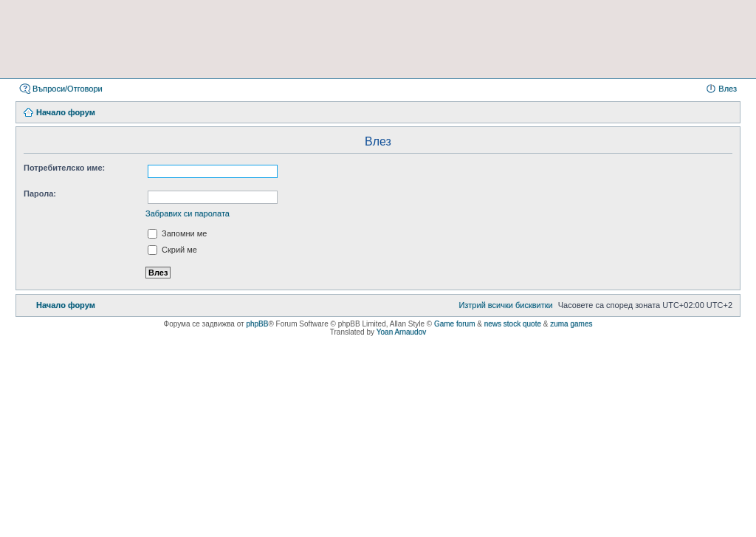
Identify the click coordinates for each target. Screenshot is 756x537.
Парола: (40, 194)
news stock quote (513, 324)
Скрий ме (172, 250)
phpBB (257, 324)
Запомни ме (177, 233)
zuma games (571, 324)
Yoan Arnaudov (401, 332)
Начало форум (66, 112)
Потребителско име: (64, 168)
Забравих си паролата (188, 213)
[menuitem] (505, 305)
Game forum (455, 324)
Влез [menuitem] (728, 89)
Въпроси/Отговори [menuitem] (68, 89)
